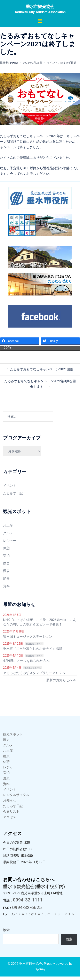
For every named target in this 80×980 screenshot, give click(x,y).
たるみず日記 (68, 63)
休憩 (6, 548)
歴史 (6, 563)
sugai (14, 63)
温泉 (6, 571)
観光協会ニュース (34, 644)
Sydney (40, 969)
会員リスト (11, 811)
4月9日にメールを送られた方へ (26, 661)
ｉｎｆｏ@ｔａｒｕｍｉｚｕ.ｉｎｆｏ (46, 914)
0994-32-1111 (28, 900)
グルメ (8, 533)
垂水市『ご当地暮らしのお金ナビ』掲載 (33, 649)
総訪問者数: (12, 856)
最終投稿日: (12, 862)
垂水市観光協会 (40, 7)
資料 (6, 586)
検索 (6, 930)
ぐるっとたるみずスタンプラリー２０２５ (34, 673)
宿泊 (6, 556)
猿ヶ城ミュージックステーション (28, 637)
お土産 (8, 525)
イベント (52, 63)
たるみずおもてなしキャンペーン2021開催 (42, 369)
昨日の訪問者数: (15, 849)
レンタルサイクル (16, 795)
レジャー (10, 541)
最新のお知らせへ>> (61, 680)
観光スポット (13, 734)
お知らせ (10, 800)
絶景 (6, 579)
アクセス (10, 817)
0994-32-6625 (27, 907)
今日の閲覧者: (14, 843)
